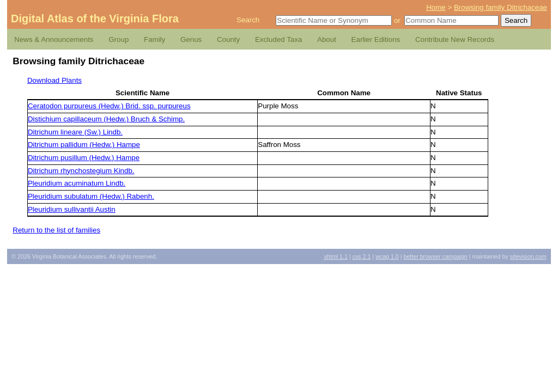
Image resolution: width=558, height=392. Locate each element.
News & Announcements (54, 39)
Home (436, 7)
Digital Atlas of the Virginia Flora (95, 19)
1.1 (336, 256)
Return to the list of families (56, 230)
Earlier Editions (376, 39)
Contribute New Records (455, 39)
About (327, 39)
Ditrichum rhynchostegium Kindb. (81, 171)
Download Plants (54, 80)
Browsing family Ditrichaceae (501, 7)
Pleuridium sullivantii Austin (72, 209)
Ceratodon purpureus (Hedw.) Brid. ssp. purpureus (109, 106)
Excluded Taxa (278, 39)
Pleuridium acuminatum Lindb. (77, 183)
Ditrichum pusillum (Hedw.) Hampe (84, 158)
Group (119, 39)
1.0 (387, 256)
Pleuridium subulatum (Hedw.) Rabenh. (91, 196)
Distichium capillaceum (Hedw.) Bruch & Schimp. (106, 119)
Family (154, 39)
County (228, 39)
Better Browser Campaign (435, 256)
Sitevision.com (528, 256)
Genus (191, 39)
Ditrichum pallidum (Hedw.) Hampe (84, 145)
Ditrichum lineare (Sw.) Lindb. (75, 132)
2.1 (362, 256)
